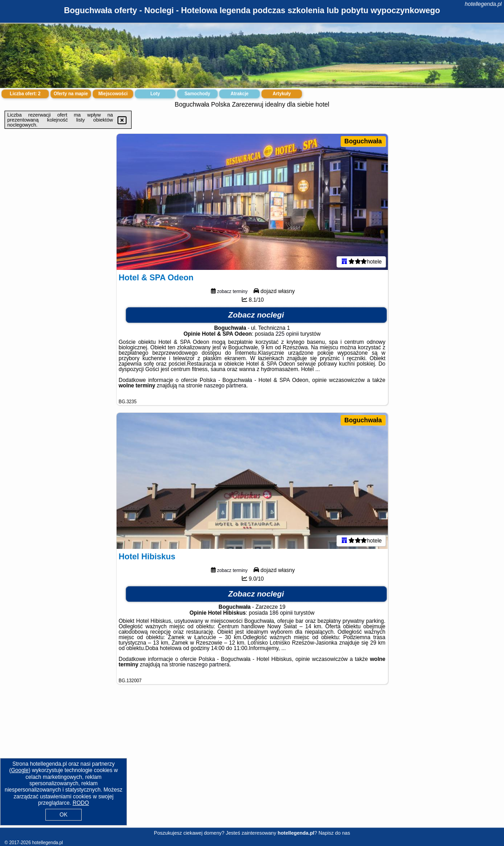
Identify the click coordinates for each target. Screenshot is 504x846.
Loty (155, 94)
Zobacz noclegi (256, 315)
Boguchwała (363, 141)
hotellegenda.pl (483, 4)
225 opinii (287, 334)
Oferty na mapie (71, 94)
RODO (81, 803)
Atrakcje (239, 94)
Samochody (198, 94)
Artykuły (282, 94)
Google (20, 770)
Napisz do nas (334, 833)
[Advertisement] (252, 763)
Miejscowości (113, 94)
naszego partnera (225, 386)
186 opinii (281, 613)
